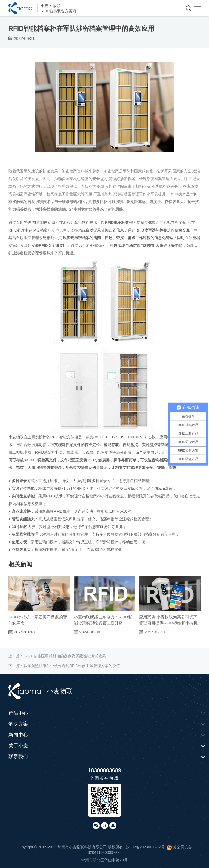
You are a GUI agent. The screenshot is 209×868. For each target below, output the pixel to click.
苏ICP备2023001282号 (145, 847)
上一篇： (57, 656)
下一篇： (64, 666)
